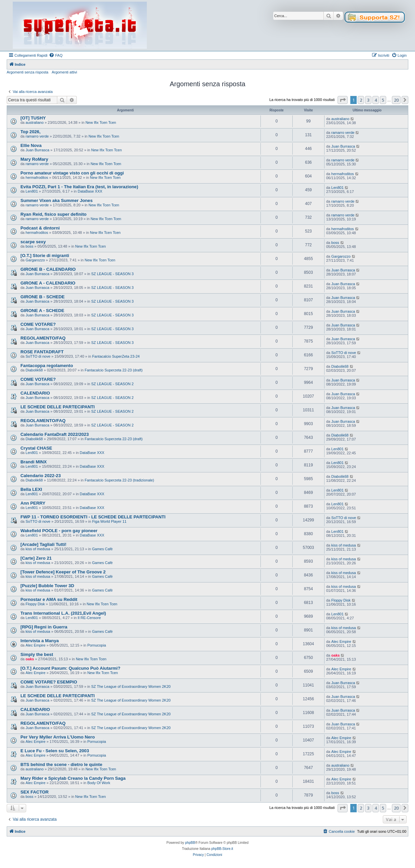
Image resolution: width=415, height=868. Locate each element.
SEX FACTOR (35, 792)
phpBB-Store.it (222, 849)
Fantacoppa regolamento (47, 366)
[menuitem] (56, 55)
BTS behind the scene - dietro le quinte (61, 764)
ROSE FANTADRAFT (42, 352)
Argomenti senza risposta (27, 72)
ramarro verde (37, 136)
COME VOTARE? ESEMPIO (49, 682)
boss (29, 246)
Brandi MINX (34, 462)
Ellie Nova (31, 145)
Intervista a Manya (40, 641)
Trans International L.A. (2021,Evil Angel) (63, 613)
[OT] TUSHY (33, 118)
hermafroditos (37, 177)
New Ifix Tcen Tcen (101, 122)
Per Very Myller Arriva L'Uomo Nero (58, 737)
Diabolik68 (34, 370)
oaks (30, 659)
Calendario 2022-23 (41, 476)
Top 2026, (31, 132)
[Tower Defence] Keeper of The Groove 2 (63, 572)
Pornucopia (97, 645)
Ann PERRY (33, 503)
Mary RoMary (34, 159)
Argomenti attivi (64, 72)
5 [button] (383, 100)
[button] (343, 100)
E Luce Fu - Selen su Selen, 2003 (55, 751)
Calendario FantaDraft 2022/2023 (55, 434)
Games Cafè (102, 549)
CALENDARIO (35, 393)
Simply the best (37, 654)
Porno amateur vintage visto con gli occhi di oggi (72, 173)
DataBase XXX (90, 191)
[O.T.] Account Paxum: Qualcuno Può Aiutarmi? (70, 668)
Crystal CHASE (36, 448)
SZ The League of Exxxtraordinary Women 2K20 (131, 686)
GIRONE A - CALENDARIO (48, 283)
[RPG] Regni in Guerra (44, 627)
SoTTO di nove (38, 356)
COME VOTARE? (38, 324)
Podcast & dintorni (40, 228)
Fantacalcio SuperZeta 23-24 (116, 356)
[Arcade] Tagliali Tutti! (43, 544)
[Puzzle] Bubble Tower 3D (47, 586)
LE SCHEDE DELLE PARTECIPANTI (58, 407)
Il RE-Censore (89, 618)
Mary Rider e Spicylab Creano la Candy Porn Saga (73, 778)
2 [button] (361, 100)
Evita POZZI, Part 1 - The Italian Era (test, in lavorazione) (79, 187)
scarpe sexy (33, 242)
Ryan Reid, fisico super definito (53, 214)
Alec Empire (35, 645)
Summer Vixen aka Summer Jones (56, 200)
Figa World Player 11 (109, 521)
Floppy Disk (35, 604)
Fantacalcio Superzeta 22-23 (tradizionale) (119, 480)
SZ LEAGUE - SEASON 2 (112, 384)
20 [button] (396, 100)
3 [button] (368, 100)
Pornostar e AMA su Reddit (49, 599)
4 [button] (376, 100)
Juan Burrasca (37, 150)
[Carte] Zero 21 (36, 558)
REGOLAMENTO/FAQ (43, 338)
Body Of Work (99, 783)
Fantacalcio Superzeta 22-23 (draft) (113, 370)
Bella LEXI (31, 489)
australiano (35, 122)
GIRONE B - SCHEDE (43, 297)
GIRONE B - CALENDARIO (48, 269)
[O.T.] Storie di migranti (45, 256)
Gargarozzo (35, 260)
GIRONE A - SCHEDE (42, 311)
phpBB (190, 843)
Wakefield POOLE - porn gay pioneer (59, 531)
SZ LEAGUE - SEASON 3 (112, 274)
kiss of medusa (38, 549)
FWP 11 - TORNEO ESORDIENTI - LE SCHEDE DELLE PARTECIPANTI (93, 517)
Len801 (32, 191)
